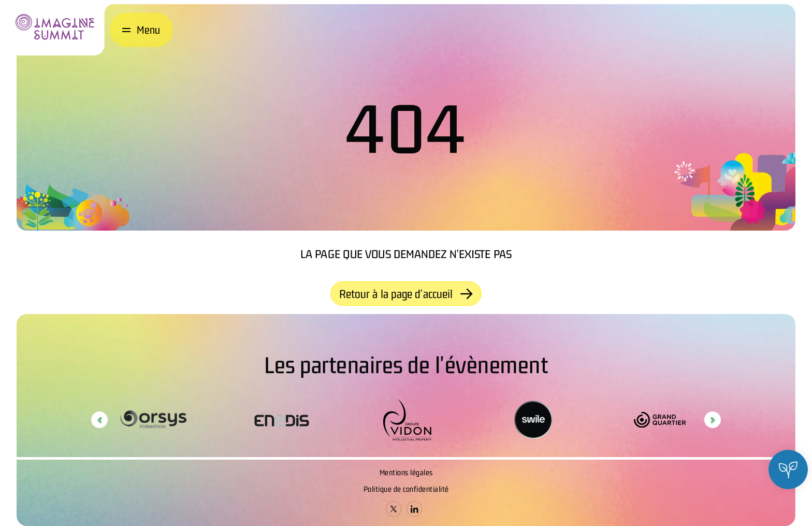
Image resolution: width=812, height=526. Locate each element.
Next (713, 420)
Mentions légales (406, 472)
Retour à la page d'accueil (406, 294)
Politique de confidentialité (406, 489)
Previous (99, 420)
